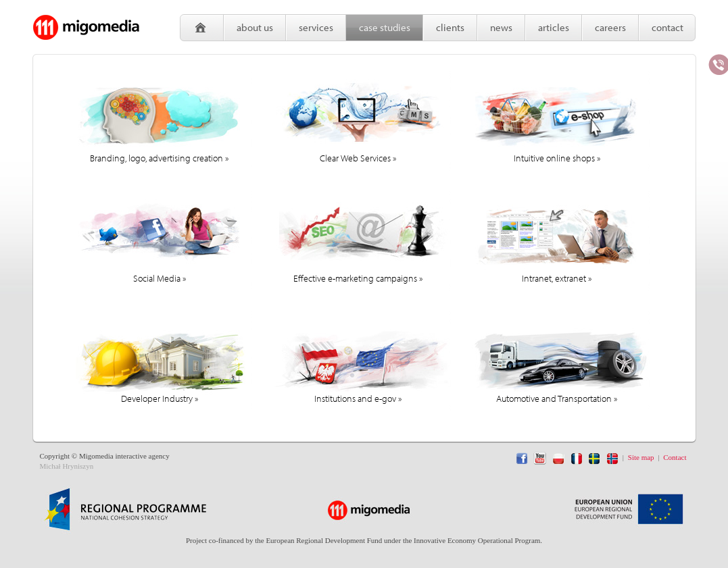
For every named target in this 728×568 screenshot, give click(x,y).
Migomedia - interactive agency (86, 27)
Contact (668, 27)
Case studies (385, 27)
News (501, 27)
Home (201, 27)
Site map (641, 457)
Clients (450, 27)
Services (316, 27)
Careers (610, 27)
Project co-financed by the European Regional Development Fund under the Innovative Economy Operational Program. (364, 540)
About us (255, 27)
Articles (554, 27)
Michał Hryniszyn (67, 466)
